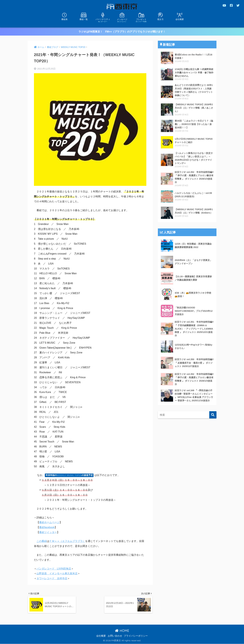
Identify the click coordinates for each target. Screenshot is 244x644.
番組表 (64, 19)
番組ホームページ (49, 522)
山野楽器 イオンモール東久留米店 (57, 573)
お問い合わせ (115, 636)
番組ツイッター (48, 532)
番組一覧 (84, 19)
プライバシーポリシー (136, 636)
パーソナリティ (103, 20)
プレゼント (141, 20)
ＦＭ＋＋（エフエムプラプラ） (67, 541)
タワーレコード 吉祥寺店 (52, 578)
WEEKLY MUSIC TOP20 (69, 475)
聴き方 (161, 19)
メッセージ (122, 20)
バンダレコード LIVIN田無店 (54, 568)
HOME (122, 631)
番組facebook (47, 527)
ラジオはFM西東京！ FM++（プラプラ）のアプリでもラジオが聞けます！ (122, 31)
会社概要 (180, 19)
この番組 (42, 541)
